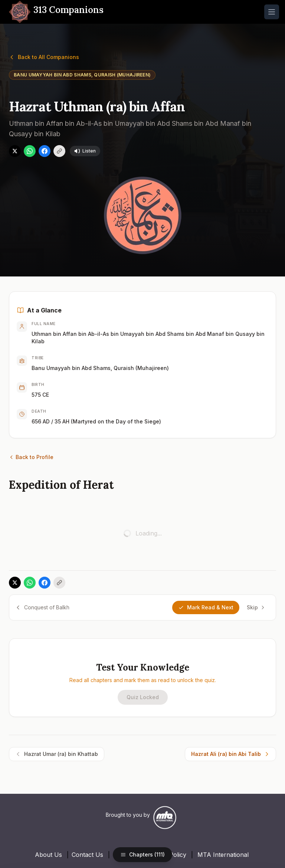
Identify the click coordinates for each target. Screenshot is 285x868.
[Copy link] (59, 151)
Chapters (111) (142, 854)
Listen (85, 151)
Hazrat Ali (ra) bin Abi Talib (230, 754)
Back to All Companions (44, 57)
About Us (48, 854)
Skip (256, 607)
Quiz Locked (143, 697)
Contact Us (87, 854)
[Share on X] (15, 151)
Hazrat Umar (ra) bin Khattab (57, 754)
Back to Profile (31, 457)
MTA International (223, 854)
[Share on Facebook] (45, 151)
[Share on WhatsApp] (30, 151)
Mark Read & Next (206, 607)
